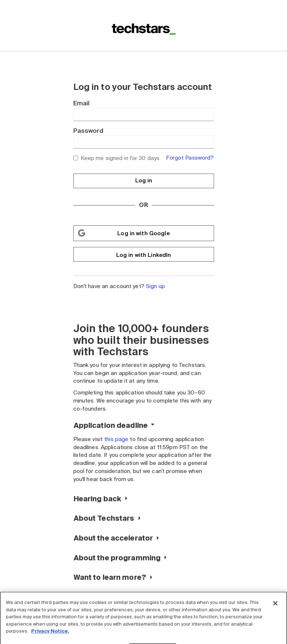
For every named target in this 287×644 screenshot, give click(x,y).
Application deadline (111, 425)
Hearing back (98, 499)
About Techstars (104, 518)
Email (82, 103)
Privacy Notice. (50, 636)
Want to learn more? (110, 577)
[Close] (275, 608)
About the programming (117, 558)
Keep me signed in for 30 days (117, 158)
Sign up (155, 286)
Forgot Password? (190, 158)
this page (116, 439)
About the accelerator (113, 538)
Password (89, 131)
